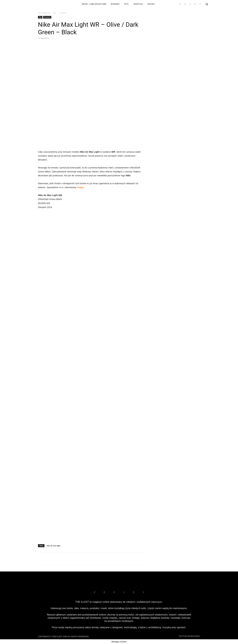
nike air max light (53, 546)
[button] (207, 4)
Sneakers (47, 17)
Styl (54, 13)
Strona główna (44, 13)
